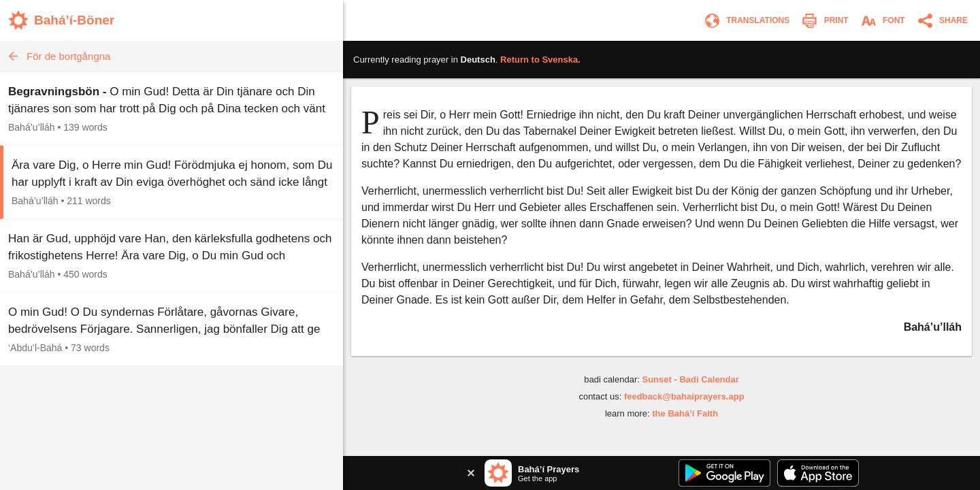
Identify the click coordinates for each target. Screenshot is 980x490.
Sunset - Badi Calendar (690, 379)
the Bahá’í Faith (685, 413)
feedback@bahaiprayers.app (684, 396)
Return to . (540, 60)
